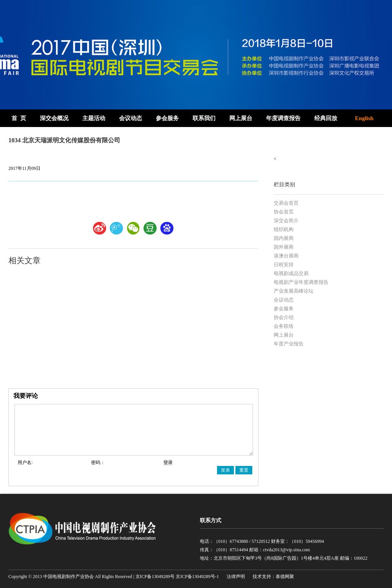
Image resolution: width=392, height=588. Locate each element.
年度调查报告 (283, 118)
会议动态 (131, 118)
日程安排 (284, 265)
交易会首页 (286, 203)
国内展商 (284, 238)
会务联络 (284, 326)
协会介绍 (284, 317)
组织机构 (284, 229)
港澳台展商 (286, 256)
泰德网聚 (285, 577)
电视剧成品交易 (291, 273)
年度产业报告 (289, 344)
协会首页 (284, 212)
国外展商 (284, 247)
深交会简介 (286, 221)
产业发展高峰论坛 (294, 291)
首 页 (19, 118)
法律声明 (236, 577)
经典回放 (326, 118)
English (364, 118)
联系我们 (204, 118)
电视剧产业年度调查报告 (301, 282)
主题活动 (94, 118)
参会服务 (167, 118)
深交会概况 (54, 118)
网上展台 (241, 118)
